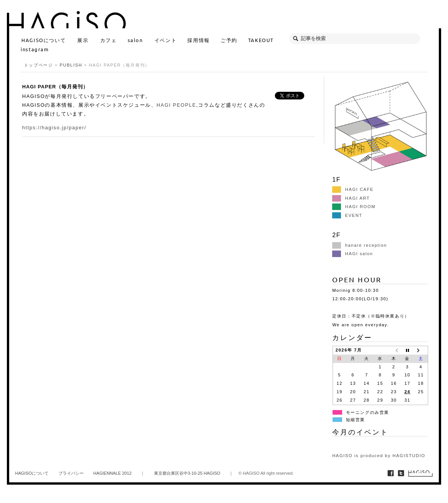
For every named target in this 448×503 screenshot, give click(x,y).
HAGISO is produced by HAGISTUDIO (379, 456)
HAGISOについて (44, 40)
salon (135, 40)
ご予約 (229, 40)
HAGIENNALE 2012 (112, 473)
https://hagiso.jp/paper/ (54, 128)
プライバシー (71, 473)
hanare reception (360, 245)
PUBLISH (71, 65)
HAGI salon (353, 254)
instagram (35, 49)
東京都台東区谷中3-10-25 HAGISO (187, 473)
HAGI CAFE (353, 189)
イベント (166, 40)
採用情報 (198, 40)
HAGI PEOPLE (176, 105)
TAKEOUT (261, 40)
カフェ (109, 40)
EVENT (347, 215)
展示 (83, 40)
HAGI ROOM (354, 207)
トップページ (39, 65)
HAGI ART (351, 198)
